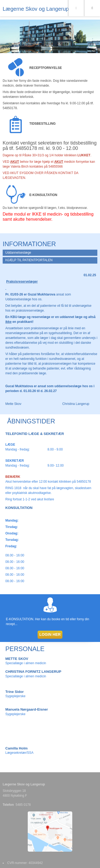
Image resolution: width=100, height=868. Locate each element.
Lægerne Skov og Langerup (36, 9)
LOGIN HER (50, 634)
